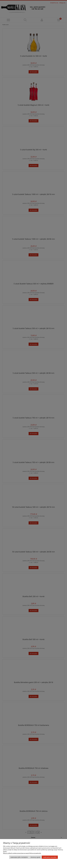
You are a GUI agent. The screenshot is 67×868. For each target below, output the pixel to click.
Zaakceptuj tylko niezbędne (19, 857)
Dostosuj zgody (35, 857)
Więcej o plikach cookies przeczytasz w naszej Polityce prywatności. (22, 853)
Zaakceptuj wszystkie (50, 857)
